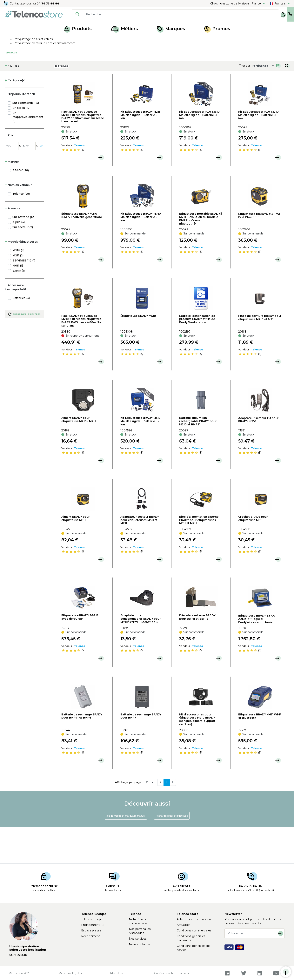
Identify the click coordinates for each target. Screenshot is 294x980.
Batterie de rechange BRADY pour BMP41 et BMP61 (82, 752)
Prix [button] (9, 171)
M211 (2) (18, 292)
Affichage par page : (129, 818)
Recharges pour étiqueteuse (172, 852)
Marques (171, 29)
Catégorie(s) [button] (15, 117)
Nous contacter (140, 944)
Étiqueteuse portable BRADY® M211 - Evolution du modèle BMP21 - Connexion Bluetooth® (201, 255)
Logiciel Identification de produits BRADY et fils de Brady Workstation (197, 355)
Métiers (124, 29)
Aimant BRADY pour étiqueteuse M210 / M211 (79, 456)
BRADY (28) (21, 206)
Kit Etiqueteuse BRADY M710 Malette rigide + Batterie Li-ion (141, 253)
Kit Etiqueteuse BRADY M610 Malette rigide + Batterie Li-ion (199, 151)
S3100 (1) (19, 307)
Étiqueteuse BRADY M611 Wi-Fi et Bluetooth (260, 752)
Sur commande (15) (26, 139)
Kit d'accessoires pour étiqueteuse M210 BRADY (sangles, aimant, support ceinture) (197, 755)
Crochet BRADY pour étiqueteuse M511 (253, 554)
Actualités (184, 925)
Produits (78, 29)
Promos (217, 29)
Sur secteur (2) (23, 263)
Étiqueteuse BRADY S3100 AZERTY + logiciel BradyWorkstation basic (257, 655)
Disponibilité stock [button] (20, 130)
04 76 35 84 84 (48, 3)
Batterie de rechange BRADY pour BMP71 (141, 752)
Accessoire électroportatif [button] (15, 323)
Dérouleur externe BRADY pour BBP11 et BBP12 (197, 653)
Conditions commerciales (194, 930)
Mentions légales (70, 973)
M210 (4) (18, 287)
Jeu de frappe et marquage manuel (126, 852)
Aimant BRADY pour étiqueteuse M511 (75, 554)
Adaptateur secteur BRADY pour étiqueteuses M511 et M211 (140, 556)
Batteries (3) (21, 334)
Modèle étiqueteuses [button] (21, 278)
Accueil (10, 40)
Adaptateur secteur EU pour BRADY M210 (258, 456)
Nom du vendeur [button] (18, 221)
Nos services (138, 939)
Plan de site (118, 973)
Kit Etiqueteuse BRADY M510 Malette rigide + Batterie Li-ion (140, 457)
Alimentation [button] (16, 244)
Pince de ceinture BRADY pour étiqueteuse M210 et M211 (260, 354)
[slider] (71, 186)
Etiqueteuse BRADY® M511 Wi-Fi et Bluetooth (260, 252)
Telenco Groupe (92, 919)
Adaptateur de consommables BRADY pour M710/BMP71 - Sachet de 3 (140, 655)
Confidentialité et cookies (172, 973)
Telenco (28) (21, 230)
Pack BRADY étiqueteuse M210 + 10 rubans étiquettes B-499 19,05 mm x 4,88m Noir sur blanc (82, 357)
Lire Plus (12, 89)
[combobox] (163, 14)
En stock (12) (21, 144)
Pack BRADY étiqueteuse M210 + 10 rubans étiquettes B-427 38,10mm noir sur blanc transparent (83, 153)
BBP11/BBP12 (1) (24, 297)
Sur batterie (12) (23, 253)
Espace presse (91, 930)
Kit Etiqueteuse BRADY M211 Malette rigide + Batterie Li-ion (140, 151)
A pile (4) (19, 258)
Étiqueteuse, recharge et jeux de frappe (60, 40)
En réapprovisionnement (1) (28, 153)
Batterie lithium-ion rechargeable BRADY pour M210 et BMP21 (198, 457)
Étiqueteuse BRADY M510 (138, 352)
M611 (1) (18, 302)
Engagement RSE (94, 925)
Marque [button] (12, 198)
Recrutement (90, 936)
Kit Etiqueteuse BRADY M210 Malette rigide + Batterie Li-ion (258, 151)
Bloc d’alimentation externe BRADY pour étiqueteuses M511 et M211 (199, 556)
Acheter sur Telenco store (194, 919)
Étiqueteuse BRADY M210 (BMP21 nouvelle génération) (82, 251)
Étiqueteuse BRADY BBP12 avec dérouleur (80, 653)
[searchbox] (169, 14)
